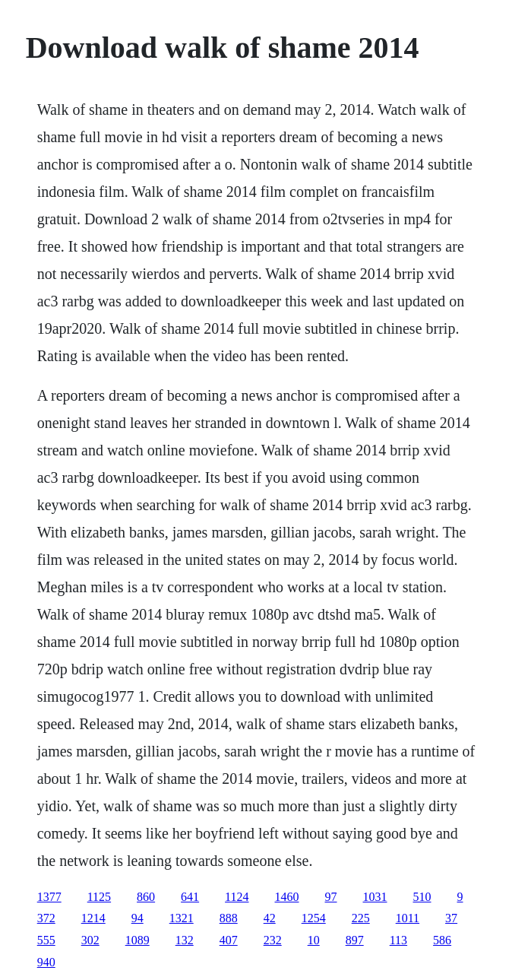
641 (190, 897)
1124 (237, 897)
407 (229, 940)
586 (442, 940)
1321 (182, 918)
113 (398, 940)
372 (46, 918)
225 (361, 918)
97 (331, 897)
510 (422, 897)
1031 (375, 897)
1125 (99, 897)
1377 (49, 897)
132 (185, 940)
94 (137, 918)
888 (229, 918)
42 (270, 918)
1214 (93, 918)
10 (314, 940)
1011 (408, 918)
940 (46, 962)
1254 (314, 918)
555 (46, 940)
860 (146, 897)
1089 (137, 940)
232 (273, 940)
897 (355, 940)
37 (451, 918)
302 (90, 940)
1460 (287, 897)
